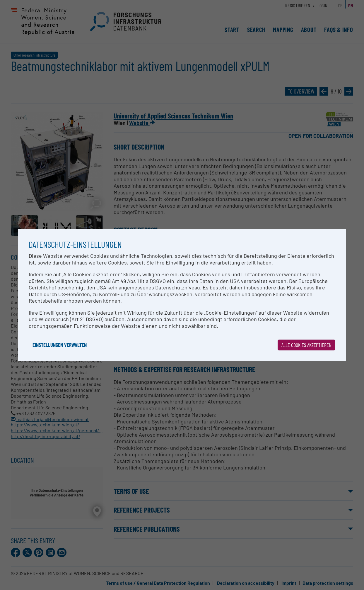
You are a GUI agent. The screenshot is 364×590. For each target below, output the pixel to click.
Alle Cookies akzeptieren (306, 345)
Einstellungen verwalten (60, 345)
